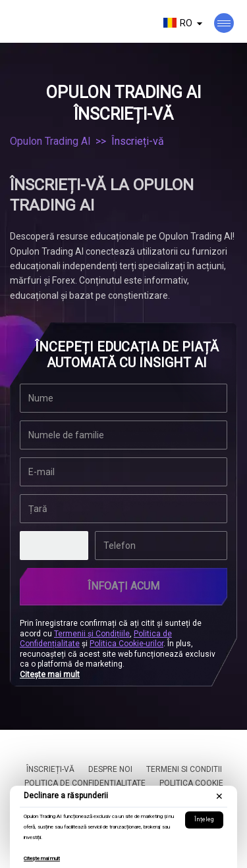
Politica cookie (191, 783)
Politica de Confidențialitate (85, 783)
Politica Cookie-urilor (126, 644)
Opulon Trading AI (50, 141)
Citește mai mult (42, 858)
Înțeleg (204, 819)
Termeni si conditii (184, 769)
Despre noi (110, 769)
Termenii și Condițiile (92, 634)
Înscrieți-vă (50, 769)
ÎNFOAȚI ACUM (123, 586)
